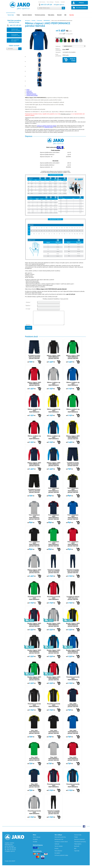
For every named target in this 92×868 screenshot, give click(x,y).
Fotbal (18, 15)
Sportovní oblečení (27, 15)
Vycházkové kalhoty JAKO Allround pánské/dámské (73, 601)
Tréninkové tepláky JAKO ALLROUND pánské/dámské (54, 574)
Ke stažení (57, 856)
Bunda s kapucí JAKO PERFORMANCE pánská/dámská (34, 628)
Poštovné (29, 91)
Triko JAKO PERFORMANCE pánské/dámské (73, 708)
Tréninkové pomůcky (40, 15)
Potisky (57, 851)
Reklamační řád (59, 842)
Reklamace (30, 92)
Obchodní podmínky (60, 840)
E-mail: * (28, 309)
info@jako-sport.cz (65, 114)
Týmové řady (11, 15)
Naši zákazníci (58, 853)
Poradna (57, 2)
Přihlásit (81, 3)
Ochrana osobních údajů (61, 858)
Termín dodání (59, 849)
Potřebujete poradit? (32, 95)
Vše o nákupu (50, 2)
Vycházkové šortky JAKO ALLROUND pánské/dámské (34, 360)
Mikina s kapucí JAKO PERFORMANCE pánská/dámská (54, 360)
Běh (65, 15)
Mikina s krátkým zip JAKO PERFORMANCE (54, 387)
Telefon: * (28, 306)
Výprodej (72, 15)
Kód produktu (58, 55)
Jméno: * (28, 302)
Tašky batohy (51, 15)
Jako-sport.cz (28, 21)
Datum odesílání (58, 49)
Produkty (34, 21)
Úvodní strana (42, 2)
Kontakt (63, 2)
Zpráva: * (28, 328)
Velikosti (57, 847)
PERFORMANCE (47, 21)
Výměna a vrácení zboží (61, 844)
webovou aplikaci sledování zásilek (47, 126)
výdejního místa (48, 127)
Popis (28, 90)
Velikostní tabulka (31, 94)
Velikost (58, 46)
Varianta (58, 52)
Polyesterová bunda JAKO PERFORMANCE (34, 601)
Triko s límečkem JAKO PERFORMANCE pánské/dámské (54, 493)
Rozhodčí (59, 15)
